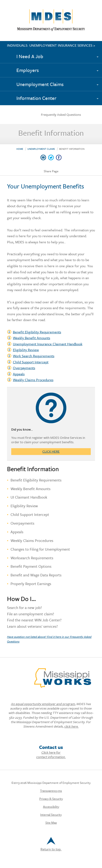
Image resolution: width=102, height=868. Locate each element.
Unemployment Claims (40, 84)
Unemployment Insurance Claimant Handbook (48, 344)
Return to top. (51, 844)
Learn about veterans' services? (32, 627)
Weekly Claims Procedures (33, 380)
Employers (28, 70)
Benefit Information (72, 149)
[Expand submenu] (100, 54)
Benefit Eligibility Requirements (37, 332)
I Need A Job (30, 56)
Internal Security (51, 815)
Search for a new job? (24, 608)
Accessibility (51, 807)
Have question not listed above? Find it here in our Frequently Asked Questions (49, 639)
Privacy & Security (51, 799)
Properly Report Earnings (31, 584)
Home (20, 149)
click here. (71, 726)
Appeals (19, 374)
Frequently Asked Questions (61, 115)
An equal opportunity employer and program (43, 704)
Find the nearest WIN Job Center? (34, 620)
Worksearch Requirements (32, 558)
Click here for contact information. (51, 755)
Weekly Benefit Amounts (31, 489)
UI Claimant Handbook (29, 497)
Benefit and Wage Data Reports (36, 575)
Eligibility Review (26, 350)
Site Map (51, 823)
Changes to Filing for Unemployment (40, 549)
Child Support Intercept (31, 362)
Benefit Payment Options (31, 566)
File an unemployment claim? (31, 614)
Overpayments (24, 368)
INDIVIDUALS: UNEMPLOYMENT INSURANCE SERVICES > (51, 45)
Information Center (36, 98)
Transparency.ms (51, 791)
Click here (51, 451)
